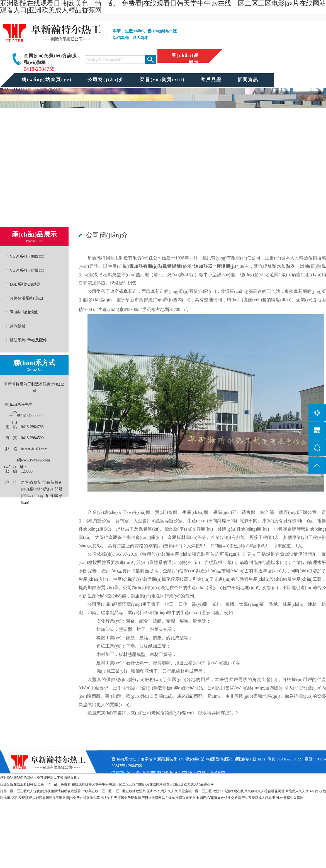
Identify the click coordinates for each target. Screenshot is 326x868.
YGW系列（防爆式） (28, 270)
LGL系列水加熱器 (25, 284)
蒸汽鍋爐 (18, 326)
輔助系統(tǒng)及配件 (28, 340)
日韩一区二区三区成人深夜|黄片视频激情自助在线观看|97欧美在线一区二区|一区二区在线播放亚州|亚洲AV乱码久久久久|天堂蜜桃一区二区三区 (106, 791)
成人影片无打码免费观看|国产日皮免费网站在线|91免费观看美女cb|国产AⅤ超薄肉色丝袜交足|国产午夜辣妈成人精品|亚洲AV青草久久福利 (202, 798)
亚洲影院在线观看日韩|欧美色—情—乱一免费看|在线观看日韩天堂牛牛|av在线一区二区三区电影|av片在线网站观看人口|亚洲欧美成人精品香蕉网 (107, 784)
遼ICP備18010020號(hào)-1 (158, 773)
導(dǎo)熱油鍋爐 (24, 312)
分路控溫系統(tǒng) (26, 298)
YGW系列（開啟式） (28, 256)
